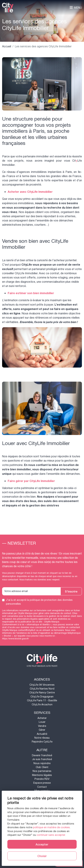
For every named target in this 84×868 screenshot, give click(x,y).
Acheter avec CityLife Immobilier (30, 192)
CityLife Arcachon (42, 705)
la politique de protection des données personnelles (39, 602)
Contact (42, 787)
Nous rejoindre (42, 763)
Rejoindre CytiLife (42, 742)
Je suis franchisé (42, 759)
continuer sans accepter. (51, 835)
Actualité (42, 734)
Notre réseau (42, 738)
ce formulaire (57, 630)
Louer (42, 722)
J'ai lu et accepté (39, 602)
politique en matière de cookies (51, 827)
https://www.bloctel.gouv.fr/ (16, 639)
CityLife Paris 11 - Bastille (42, 701)
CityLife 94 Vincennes (42, 685)
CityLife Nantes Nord (42, 689)
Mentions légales (42, 775)
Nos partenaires (42, 771)
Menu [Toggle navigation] (76, 8)
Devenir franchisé (42, 755)
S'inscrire (71, 591)
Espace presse (42, 783)
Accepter (42, 844)
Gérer (42, 730)
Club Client (42, 767)
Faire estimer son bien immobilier (31, 293)
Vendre (42, 726)
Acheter (42, 718)
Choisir (42, 856)
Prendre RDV (42, 779)
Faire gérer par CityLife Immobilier (31, 481)
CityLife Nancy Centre (42, 693)
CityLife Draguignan (42, 697)
